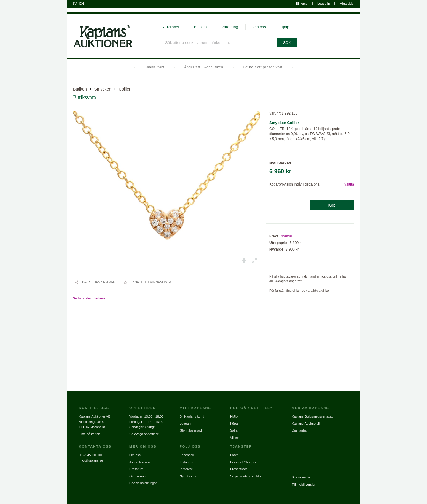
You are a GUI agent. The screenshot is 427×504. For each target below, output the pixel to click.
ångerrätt (296, 281)
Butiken (200, 27)
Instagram (187, 462)
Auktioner (171, 27)
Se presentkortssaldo (245, 476)
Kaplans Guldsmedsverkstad (313, 416)
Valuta (349, 184)
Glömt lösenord (191, 430)
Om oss (259, 27)
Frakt (234, 455)
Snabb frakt (154, 67)
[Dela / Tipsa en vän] (95, 282)
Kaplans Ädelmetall (306, 424)
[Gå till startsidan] (100, 47)
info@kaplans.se (91, 460)
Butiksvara (85, 97)
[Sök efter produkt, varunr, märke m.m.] (219, 43)
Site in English (302, 477)
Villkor (235, 438)
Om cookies (138, 476)
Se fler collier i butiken (89, 298)
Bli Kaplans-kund (192, 416)
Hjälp (285, 27)
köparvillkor (322, 291)
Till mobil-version (304, 484)
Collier (125, 89)
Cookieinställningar (143, 483)
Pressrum (136, 469)
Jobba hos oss (140, 462)
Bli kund (302, 4)
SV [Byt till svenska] (75, 4)
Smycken (103, 89)
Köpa (234, 424)
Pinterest (186, 469)
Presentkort (238, 469)
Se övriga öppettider (144, 434)
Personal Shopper (243, 462)
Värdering (230, 27)
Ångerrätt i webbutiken (204, 67)
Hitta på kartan (90, 434)
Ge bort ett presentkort (263, 67)
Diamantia (299, 430)
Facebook (187, 455)
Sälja (234, 430)
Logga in (324, 4)
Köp (332, 205)
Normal (286, 236)
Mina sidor (347, 4)
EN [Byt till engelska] (82, 4)
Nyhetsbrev (188, 476)
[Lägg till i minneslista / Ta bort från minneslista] (147, 282)
